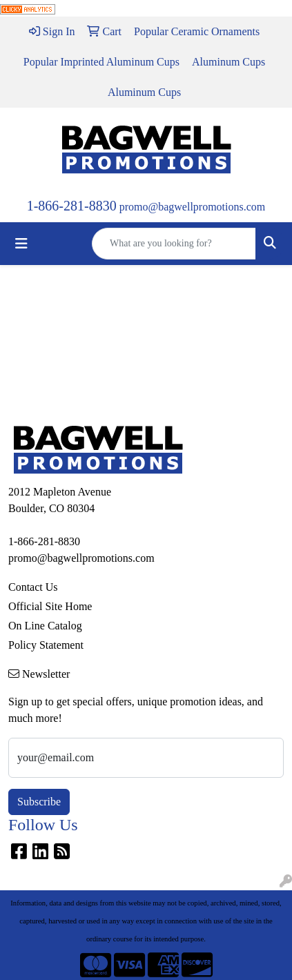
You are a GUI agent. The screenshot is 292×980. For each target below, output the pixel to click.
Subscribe (39, 802)
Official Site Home (50, 606)
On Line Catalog (45, 626)
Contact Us (33, 587)
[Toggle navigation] (21, 244)
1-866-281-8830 (72, 206)
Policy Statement (46, 645)
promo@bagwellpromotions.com (193, 207)
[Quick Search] (174, 244)
